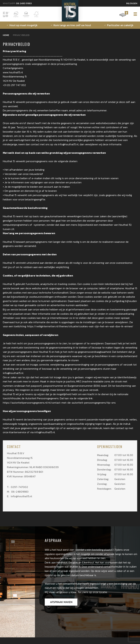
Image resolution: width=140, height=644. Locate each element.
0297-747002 (17, 487)
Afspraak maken (61, 602)
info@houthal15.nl (20, 496)
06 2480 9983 (24, 3)
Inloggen (132, 3)
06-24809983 (18, 492)
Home (6, 35)
